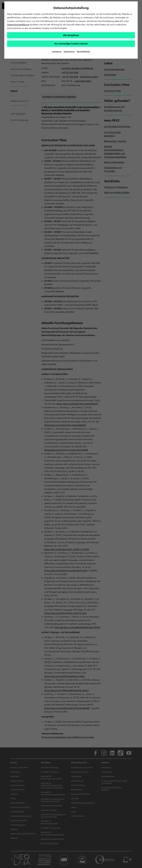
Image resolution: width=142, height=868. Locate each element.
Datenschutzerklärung (18, 25)
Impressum (57, 51)
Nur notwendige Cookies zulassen (71, 44)
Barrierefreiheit (83, 51)
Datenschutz (69, 51)
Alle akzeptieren (71, 35)
